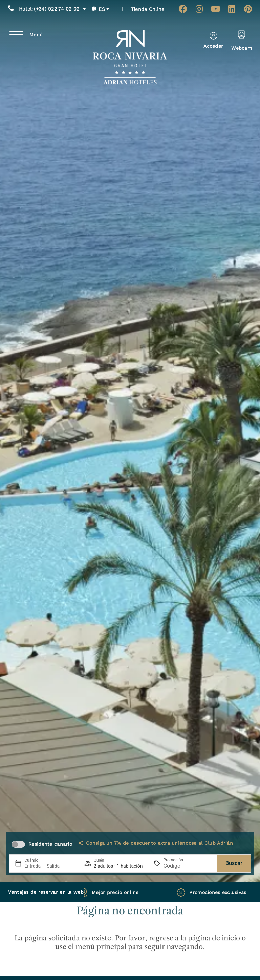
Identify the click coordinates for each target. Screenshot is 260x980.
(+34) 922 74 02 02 (52, 9)
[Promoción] (179, 866)
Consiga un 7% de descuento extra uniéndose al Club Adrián (159, 843)
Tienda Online (148, 9)
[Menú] (16, 35)
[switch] (18, 844)
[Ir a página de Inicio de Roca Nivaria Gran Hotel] (130, 57)
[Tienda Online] (123, 9)
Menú (36, 35)
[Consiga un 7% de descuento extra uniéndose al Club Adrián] (81, 843)
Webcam (242, 48)
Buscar (234, 863)
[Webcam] (242, 34)
